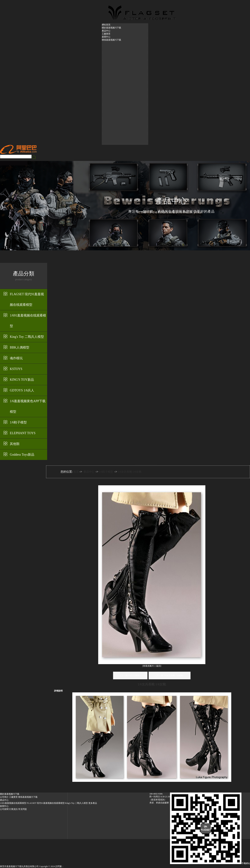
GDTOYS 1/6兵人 (22, 390)
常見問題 (22, 809)
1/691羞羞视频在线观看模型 (28, 321)
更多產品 (93, 803)
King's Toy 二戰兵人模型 (27, 337)
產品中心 (106, 31)
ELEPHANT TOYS (23, 433)
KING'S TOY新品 (22, 380)
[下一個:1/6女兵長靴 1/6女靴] (170, 675)
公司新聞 (4, 809)
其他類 (15, 444)
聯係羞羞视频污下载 (111, 40)
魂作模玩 (16, 358)
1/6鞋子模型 (18, 422)
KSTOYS (16, 369)
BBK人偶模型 (20, 347)
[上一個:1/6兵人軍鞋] (130, 675)
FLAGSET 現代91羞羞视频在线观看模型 (27, 299)
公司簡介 (4, 797)
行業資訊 (13, 809)
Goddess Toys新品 (22, 455)
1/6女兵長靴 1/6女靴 (130, 472)
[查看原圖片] (148, 666)
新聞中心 (106, 37)
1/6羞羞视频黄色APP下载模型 (28, 406)
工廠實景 (106, 34)
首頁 (76, 472)
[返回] (158, 666)
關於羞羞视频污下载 (111, 28)
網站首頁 (106, 25)
